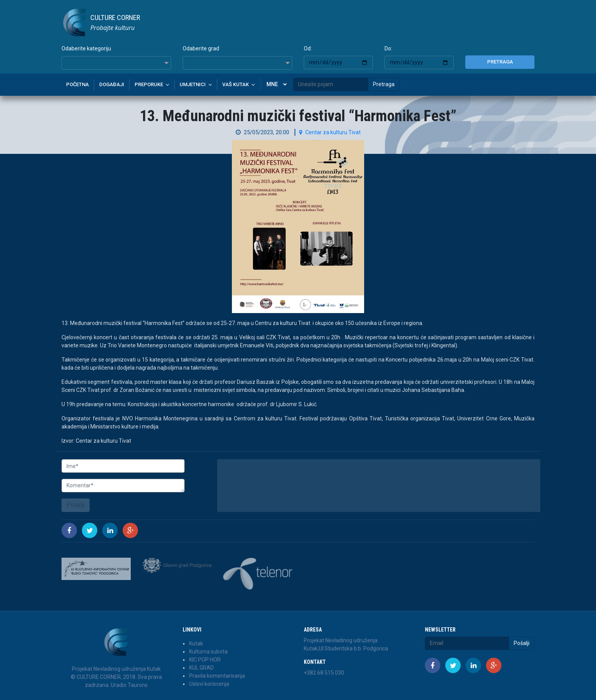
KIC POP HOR (205, 660)
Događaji (112, 84)
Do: (388, 48)
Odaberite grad (201, 48)
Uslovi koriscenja (209, 684)
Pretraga (500, 62)
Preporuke (149, 84)
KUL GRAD (201, 668)
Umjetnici (193, 84)
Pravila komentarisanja (217, 676)
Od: (308, 48)
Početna (77, 84)
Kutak (196, 643)
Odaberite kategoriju (86, 48)
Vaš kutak (236, 84)
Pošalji (76, 505)
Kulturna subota (208, 652)
